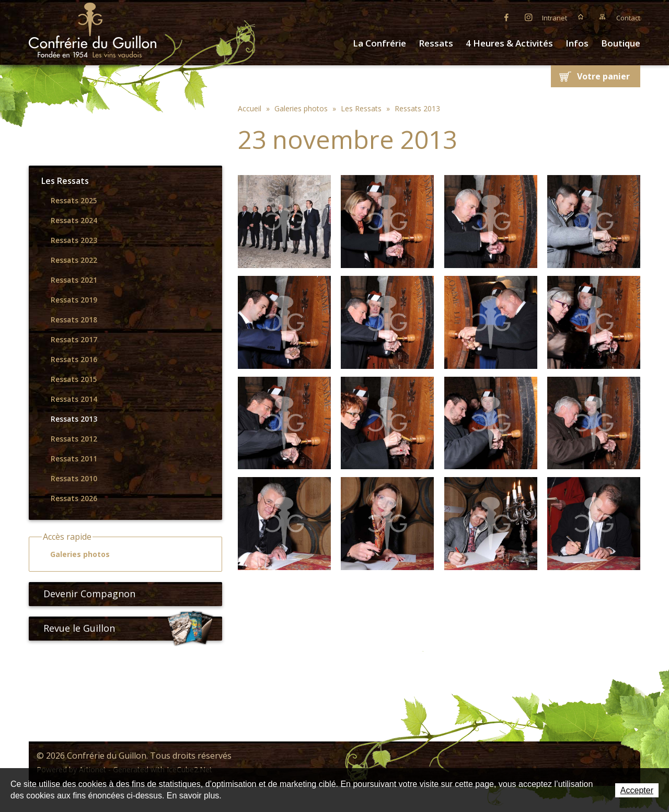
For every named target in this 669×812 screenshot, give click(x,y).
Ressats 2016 (74, 359)
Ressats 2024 (74, 221)
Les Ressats (65, 181)
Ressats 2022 (74, 260)
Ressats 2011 (74, 459)
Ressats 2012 (74, 439)
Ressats (436, 43)
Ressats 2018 (74, 320)
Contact (628, 18)
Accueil (581, 17)
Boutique (621, 43)
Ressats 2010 (74, 479)
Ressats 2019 (74, 300)
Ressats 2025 (74, 201)
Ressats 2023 (74, 240)
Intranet (555, 18)
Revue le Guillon (129, 629)
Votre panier (603, 76)
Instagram (528, 17)
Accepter (637, 790)
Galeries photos (75, 554)
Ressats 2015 (74, 379)
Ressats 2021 (74, 280)
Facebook (506, 17)
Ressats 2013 (74, 419)
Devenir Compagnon (85, 594)
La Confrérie (379, 43)
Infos (577, 43)
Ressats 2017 (74, 340)
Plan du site (603, 17)
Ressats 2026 (74, 498)
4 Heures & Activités (509, 43)
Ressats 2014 (74, 399)
